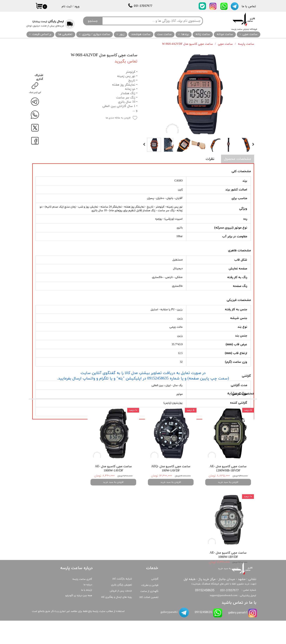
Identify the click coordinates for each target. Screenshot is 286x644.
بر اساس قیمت (42, 34)
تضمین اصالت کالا (149, 621)
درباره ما (88, 608)
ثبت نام (67, 7)
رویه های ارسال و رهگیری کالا (117, 620)
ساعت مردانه (225, 34)
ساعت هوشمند (141, 34)
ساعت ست (164, 34)
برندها (185, 34)
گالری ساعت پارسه (82, 603)
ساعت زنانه (203, 34)
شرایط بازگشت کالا (122, 602)
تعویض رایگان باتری (122, 608)
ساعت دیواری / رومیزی (96, 34)
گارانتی (155, 602)
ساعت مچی (250, 34)
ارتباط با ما (87, 613)
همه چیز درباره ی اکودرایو (79, 619)
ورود (77, 7)
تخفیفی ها (65, 34)
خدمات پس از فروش (121, 614)
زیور (122, 34)
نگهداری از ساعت (149, 615)
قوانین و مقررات (150, 609)
